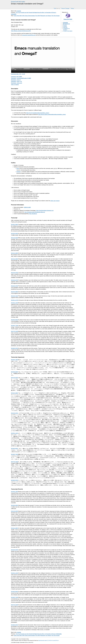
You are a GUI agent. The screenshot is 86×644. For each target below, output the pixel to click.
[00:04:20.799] (14, 286)
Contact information (68, 31)
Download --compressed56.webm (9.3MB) (21, 78)
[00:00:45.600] (14, 234)
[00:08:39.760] (14, 348)
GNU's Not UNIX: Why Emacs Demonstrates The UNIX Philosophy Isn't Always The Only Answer (37, 16)
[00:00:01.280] (14, 360)
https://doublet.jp (33, 214)
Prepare (65, 26)
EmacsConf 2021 (68, 19)
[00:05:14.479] (14, 300)
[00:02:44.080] (14, 259)
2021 (20, 2)
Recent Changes (65, 8)
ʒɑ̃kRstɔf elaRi (27, 207)
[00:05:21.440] (14, 303)
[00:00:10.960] (14, 225)
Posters (65, 25)
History (73, 8)
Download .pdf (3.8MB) (17, 77)
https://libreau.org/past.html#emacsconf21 (21, 31)
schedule (19, 11)
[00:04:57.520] (14, 296)
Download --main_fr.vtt (16, 81)
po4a (18, 168)
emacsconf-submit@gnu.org (29, 35)
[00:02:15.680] (14, 253)
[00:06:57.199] (14, 326)
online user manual (55, 201)
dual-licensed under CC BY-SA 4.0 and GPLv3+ (49, 640)
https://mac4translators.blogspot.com (45, 211)
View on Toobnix (15, 85)
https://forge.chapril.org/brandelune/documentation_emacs (52, 114)
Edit (57, 8)
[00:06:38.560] (14, 320)
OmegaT (18, 172)
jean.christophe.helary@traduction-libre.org (35, 212)
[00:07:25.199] (14, 331)
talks (23, 2)
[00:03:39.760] (14, 273)
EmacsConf (14, 2)
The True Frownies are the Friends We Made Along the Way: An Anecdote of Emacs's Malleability (39, 634)
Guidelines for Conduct (66, 29)
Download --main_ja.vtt (17, 83)
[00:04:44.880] (14, 292)
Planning (65, 27)
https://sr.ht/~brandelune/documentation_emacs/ (38, 113)
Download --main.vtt (16, 80)
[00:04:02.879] (14, 280)
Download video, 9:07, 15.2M (18, 74)
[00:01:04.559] (14, 238)
